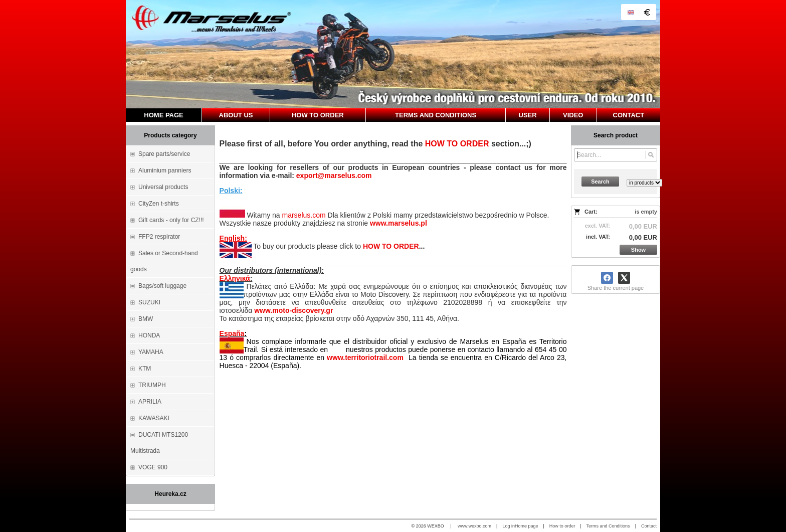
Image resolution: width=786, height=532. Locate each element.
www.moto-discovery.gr (293, 310)
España (232, 333)
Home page (527, 526)
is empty (646, 212)
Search (600, 182)
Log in (509, 526)
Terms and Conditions (608, 526)
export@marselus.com (334, 175)
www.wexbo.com (474, 526)
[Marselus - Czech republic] (393, 54)
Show (638, 250)
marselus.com (304, 215)
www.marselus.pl (399, 223)
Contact (649, 526)
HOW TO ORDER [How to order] (391, 246)
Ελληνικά (235, 278)
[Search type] (644, 183)
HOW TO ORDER (457, 144)
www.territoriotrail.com (365, 358)
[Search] (651, 155)
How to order (562, 526)
